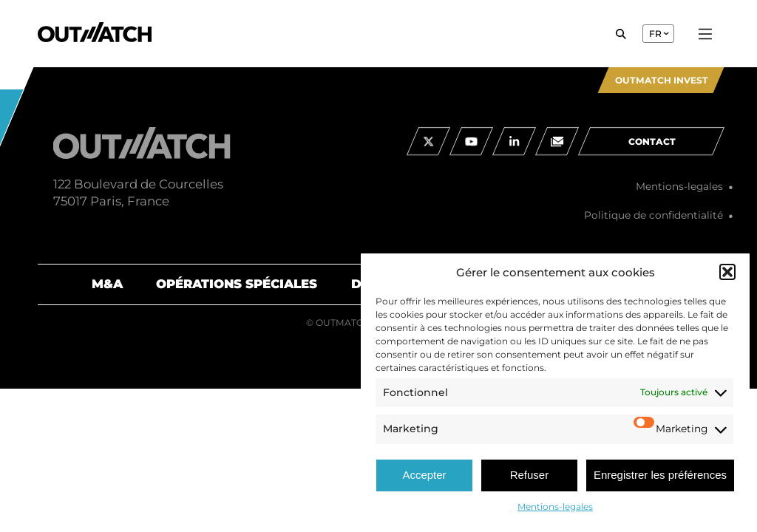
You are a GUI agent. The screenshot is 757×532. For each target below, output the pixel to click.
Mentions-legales (555, 507)
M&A (107, 284)
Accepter (424, 475)
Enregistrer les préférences (660, 475)
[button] (727, 272)
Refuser (530, 475)
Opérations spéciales (237, 284)
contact (652, 154)
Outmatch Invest (662, 80)
